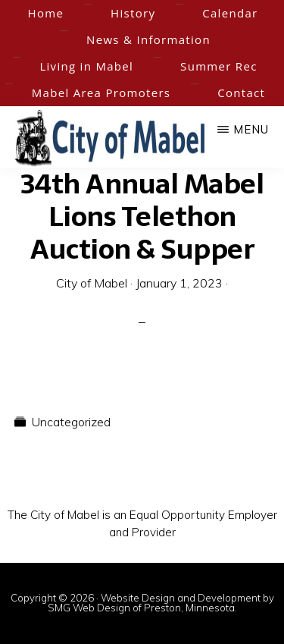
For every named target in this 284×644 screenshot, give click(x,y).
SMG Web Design (89, 608)
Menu (251, 129)
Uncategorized (71, 422)
